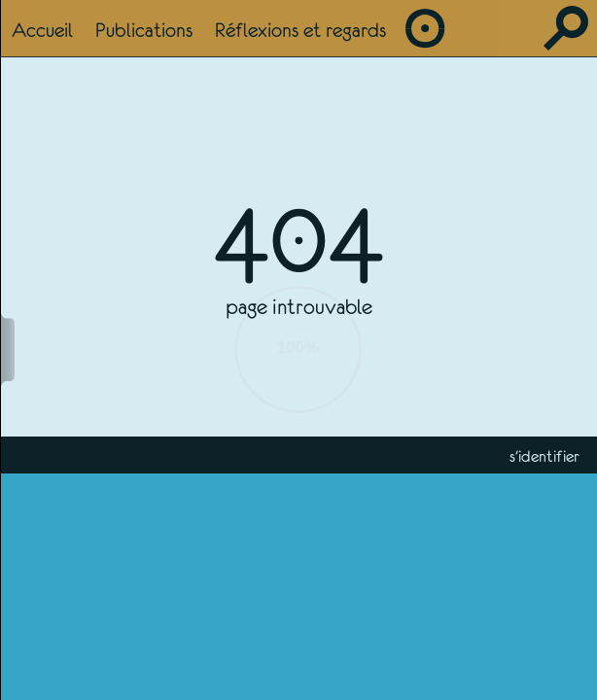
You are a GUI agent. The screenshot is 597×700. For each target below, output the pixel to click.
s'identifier (544, 456)
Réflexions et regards (300, 30)
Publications (144, 30)
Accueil (42, 30)
